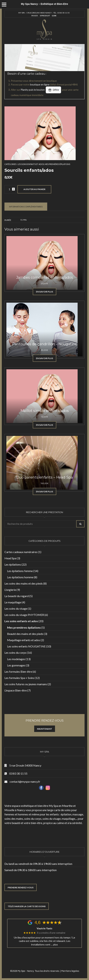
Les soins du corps (15, 653)
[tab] (26, 206)
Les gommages (16, 665)
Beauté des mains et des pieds (25, 634)
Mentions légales (70, 971)
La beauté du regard (17, 596)
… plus (54, 944)
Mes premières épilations (57, 164)
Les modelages (16, 659)
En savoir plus (44, 292)
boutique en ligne (40, 84)
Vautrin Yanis (44, 928)
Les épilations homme (20, 577)
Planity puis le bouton (41, 90)
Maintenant (45, 729)
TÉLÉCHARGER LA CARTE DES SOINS (27, 906)
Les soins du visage (16, 608)
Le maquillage (13, 602)
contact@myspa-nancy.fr (25, 781)
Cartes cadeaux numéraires (21, 552)
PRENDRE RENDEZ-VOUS (21, 887)
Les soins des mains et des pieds (24, 583)
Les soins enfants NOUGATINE (26, 646)
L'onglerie (10, 590)
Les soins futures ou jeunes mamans (26, 684)
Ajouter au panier (34, 189)
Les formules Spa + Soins (19, 678)
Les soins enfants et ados (31, 164)
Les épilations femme (20, 571)
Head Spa (10, 558)
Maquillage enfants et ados (24, 640)
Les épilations (13, 564)
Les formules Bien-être (18, 672)
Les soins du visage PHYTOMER (24, 615)
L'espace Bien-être (16, 690)
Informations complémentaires (26, 207)
